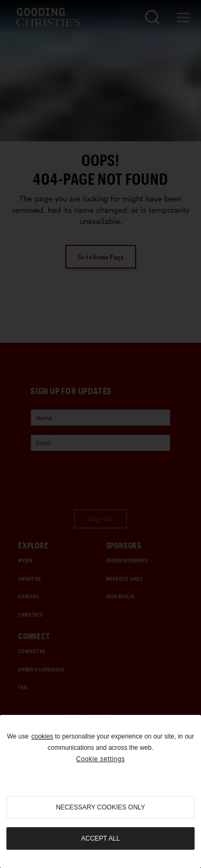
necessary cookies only (100, 807)
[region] (100, 791)
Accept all (100, 838)
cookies (42, 736)
